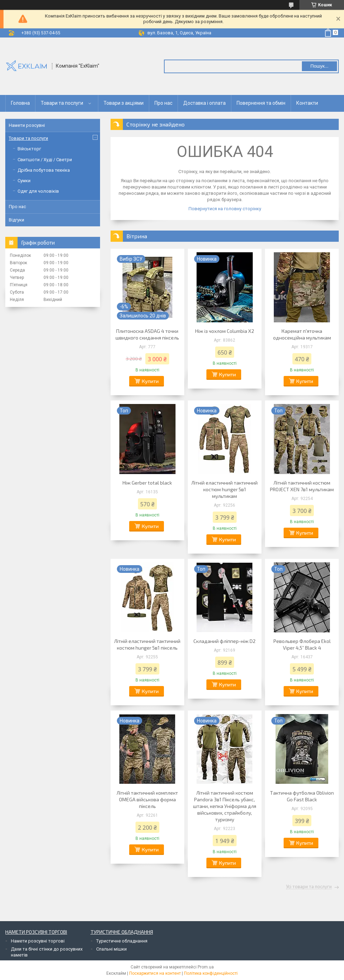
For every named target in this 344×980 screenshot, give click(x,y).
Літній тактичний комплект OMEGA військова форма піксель (147, 799)
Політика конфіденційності (211, 973)
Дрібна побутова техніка (44, 170)
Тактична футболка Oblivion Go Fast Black (302, 796)
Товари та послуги (62, 103)
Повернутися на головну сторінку (225, 209)
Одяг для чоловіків (38, 191)
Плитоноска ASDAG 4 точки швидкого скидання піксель (147, 334)
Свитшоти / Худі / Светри (45, 160)
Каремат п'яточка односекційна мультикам (302, 334)
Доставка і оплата (204, 103)
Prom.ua (206, 967)
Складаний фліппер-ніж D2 (224, 641)
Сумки (24, 181)
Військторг (29, 149)
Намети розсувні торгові (38, 941)
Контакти (307, 103)
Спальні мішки (111, 949)
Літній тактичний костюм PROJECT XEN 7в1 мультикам (302, 486)
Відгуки (16, 220)
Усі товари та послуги (309, 887)
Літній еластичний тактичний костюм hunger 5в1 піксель (147, 644)
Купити (150, 381)
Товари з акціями (124, 103)
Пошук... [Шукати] (319, 66)
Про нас (163, 103)
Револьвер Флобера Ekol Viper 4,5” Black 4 (302, 644)
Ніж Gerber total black (147, 483)
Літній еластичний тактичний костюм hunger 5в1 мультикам (224, 489)
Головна (20, 103)
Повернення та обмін (261, 103)
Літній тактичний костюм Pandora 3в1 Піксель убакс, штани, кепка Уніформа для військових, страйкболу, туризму (225, 806)
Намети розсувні (27, 125)
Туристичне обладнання (122, 941)
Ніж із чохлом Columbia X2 (225, 331)
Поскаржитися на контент (155, 973)
